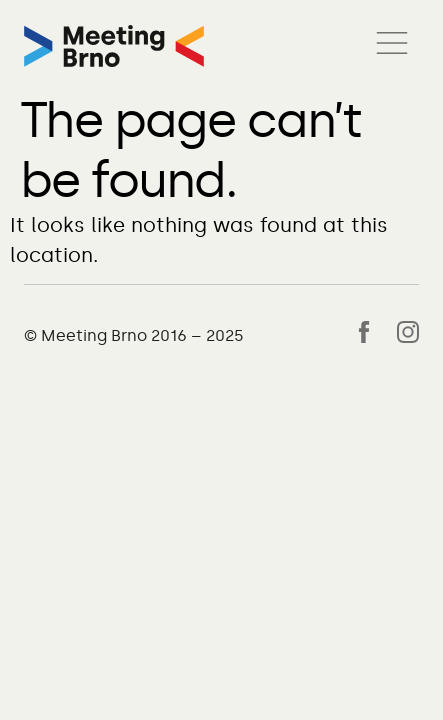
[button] (392, 46)
